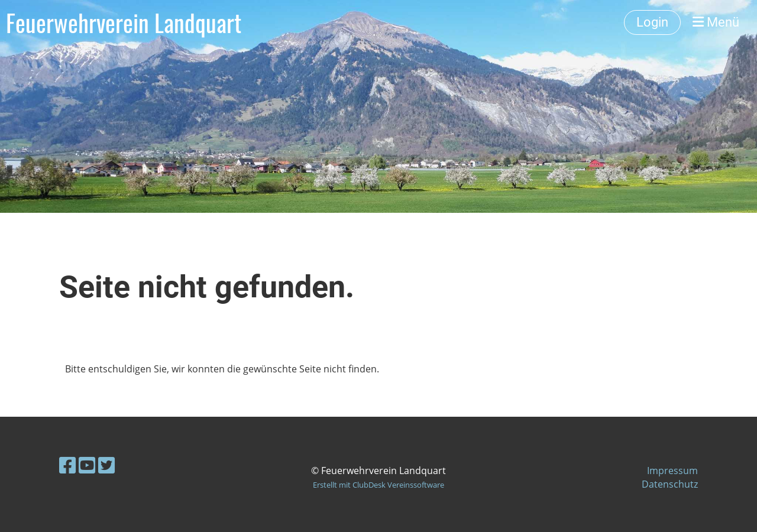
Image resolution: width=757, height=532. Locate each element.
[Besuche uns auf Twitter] (106, 465)
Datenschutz (670, 484)
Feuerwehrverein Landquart (124, 22)
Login (652, 22)
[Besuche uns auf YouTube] (87, 465)
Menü (716, 22)
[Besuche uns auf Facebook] (67, 465)
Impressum (672, 471)
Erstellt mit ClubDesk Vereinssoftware (378, 485)
